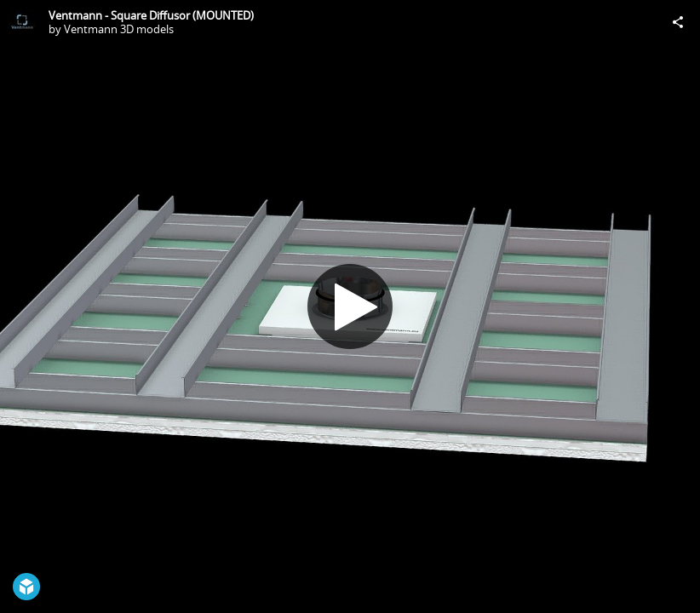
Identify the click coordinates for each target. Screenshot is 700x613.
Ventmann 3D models (119, 29)
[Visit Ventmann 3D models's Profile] (22, 22)
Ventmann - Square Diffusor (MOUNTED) (151, 15)
